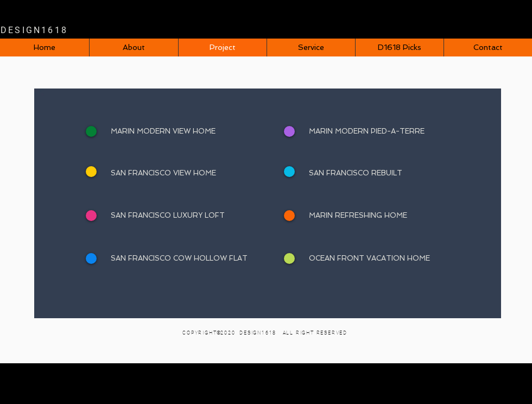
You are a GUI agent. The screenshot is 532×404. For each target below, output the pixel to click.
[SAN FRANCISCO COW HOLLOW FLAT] (191, 258)
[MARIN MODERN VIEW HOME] (191, 131)
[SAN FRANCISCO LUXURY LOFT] (191, 216)
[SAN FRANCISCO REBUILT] (389, 173)
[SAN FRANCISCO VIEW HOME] (191, 173)
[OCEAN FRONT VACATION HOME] (389, 258)
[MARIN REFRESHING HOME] (389, 216)
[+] (289, 131)
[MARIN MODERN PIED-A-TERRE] (389, 131)
